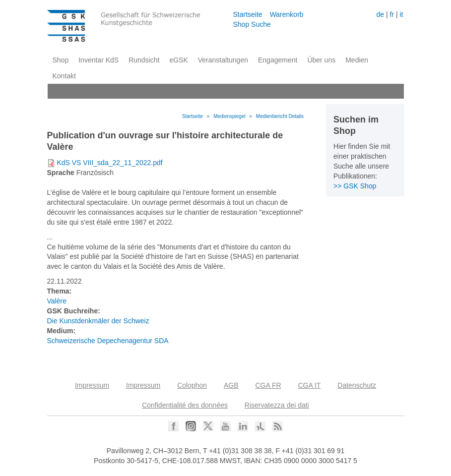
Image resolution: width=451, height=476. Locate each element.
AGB (231, 385)
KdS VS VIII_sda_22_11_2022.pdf (109, 163)
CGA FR (268, 385)
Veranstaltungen (223, 60)
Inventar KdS (98, 60)
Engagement (278, 60)
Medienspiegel (229, 116)
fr (392, 14)
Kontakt (64, 76)
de (381, 14)
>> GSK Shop (355, 186)
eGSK (178, 60)
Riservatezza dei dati (277, 405)
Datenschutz (357, 385)
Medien (357, 60)
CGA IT (309, 385)
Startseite (248, 14)
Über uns (321, 60)
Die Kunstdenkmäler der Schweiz (98, 321)
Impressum (92, 385)
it (401, 14)
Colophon (192, 385)
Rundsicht (144, 60)
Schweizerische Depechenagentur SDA (108, 341)
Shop (61, 60)
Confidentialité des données (185, 405)
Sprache (61, 173)
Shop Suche (252, 24)
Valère (57, 301)
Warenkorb (287, 14)
